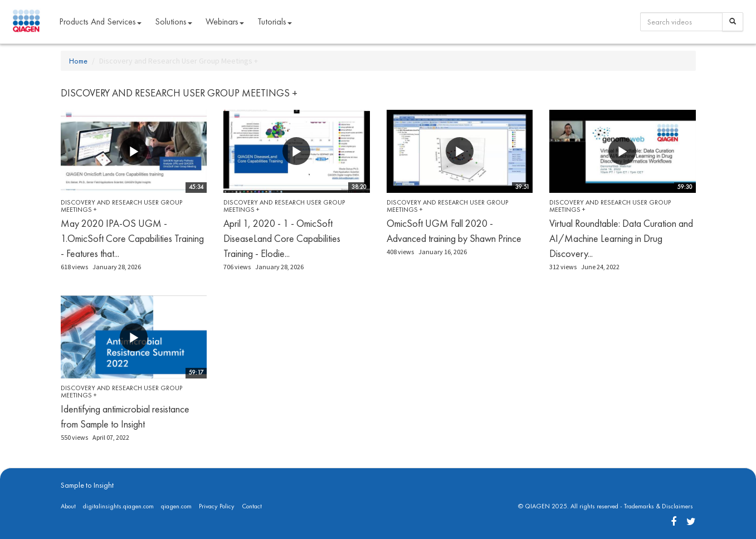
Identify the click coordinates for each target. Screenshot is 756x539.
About (68, 506)
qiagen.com (176, 506)
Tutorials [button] (275, 21)
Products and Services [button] (100, 21)
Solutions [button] (174, 21)
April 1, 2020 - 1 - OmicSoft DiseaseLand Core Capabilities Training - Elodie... (282, 238)
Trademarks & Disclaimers (659, 506)
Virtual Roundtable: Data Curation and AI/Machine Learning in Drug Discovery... (621, 238)
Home (78, 61)
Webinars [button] (225, 21)
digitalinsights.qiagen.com (118, 506)
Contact (252, 506)
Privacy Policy (217, 506)
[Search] (733, 22)
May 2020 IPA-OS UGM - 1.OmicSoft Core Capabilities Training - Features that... (132, 238)
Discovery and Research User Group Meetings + (121, 206)
